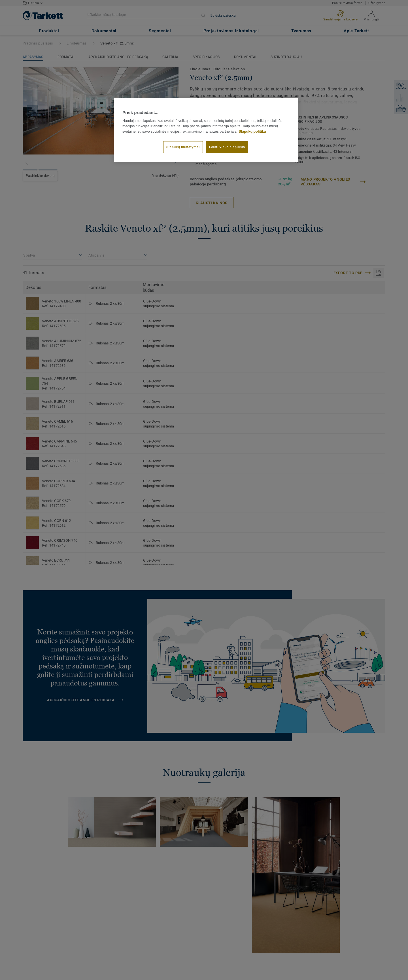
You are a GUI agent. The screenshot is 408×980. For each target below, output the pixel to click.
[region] (206, 130)
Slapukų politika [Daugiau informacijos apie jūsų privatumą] (252, 132)
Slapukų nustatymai (183, 147)
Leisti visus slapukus (227, 147)
